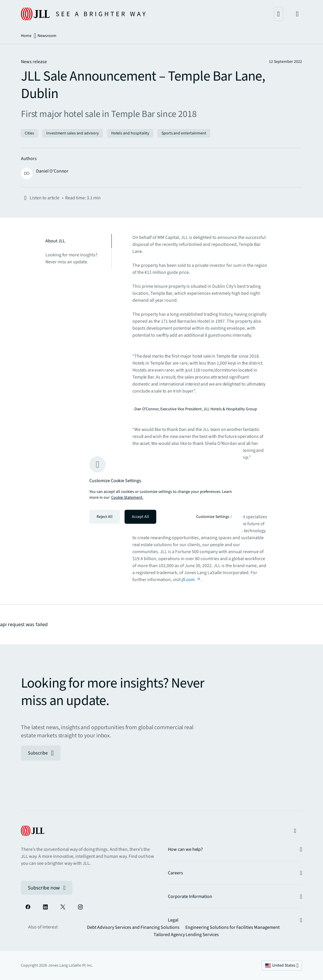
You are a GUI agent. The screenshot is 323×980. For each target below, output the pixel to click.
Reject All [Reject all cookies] (105, 517)
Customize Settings (214, 517)
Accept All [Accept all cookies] (140, 517)
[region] (161, 490)
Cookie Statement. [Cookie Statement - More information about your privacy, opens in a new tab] (127, 498)
